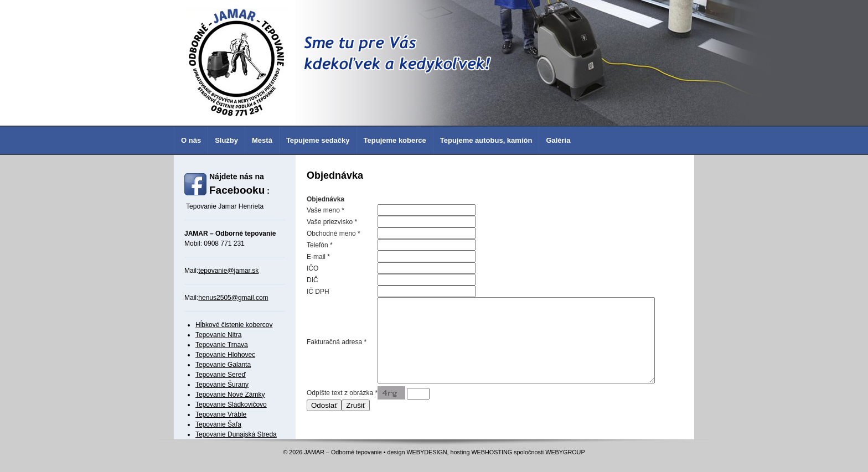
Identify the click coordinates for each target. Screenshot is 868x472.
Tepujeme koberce (395, 140)
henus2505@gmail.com (233, 298)
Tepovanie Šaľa (218, 424)
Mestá (262, 140)
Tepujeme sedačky (318, 140)
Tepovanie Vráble (221, 414)
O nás (191, 140)
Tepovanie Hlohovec (225, 355)
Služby (226, 140)
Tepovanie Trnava (222, 345)
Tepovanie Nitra (218, 335)
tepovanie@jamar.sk (228, 271)
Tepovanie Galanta (223, 365)
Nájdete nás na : (239, 184)
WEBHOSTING (492, 459)
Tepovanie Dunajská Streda (236, 434)
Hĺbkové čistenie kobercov (234, 325)
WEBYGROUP (565, 459)
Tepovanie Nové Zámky (230, 395)
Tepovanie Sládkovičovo (231, 404)
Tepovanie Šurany (222, 385)
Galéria (558, 140)
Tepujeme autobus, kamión (486, 140)
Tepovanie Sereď (221, 375)
